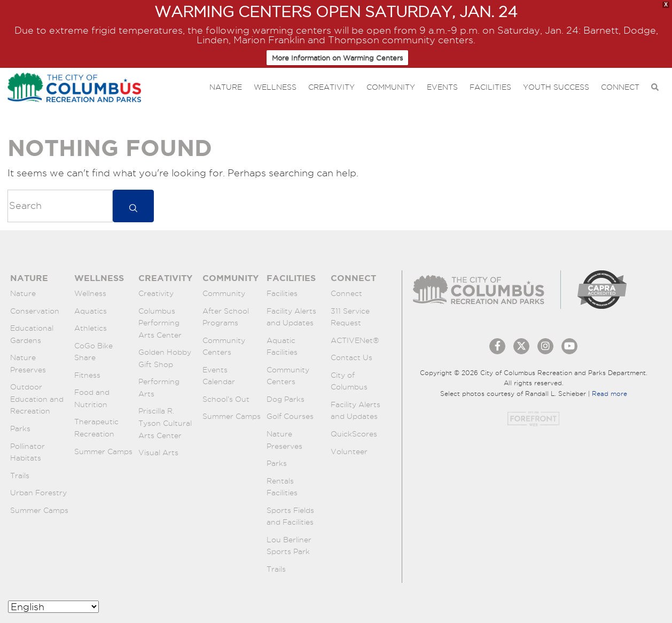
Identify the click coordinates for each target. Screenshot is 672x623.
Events (442, 87)
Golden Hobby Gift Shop (165, 358)
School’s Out (226, 399)
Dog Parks (286, 399)
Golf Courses (290, 416)
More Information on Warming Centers (337, 58)
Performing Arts (159, 388)
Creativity (331, 87)
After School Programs (226, 317)
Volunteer (349, 451)
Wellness (275, 87)
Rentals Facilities (282, 487)
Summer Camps (39, 510)
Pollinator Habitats (28, 452)
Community (391, 87)
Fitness (87, 375)
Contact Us (351, 357)
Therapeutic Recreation (96, 428)
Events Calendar (219, 376)
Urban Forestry (38, 493)
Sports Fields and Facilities (290, 516)
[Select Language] (53, 607)
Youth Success (556, 87)
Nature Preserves (28, 364)
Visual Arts (158, 453)
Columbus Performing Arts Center (160, 323)
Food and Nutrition (92, 398)
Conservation (35, 311)
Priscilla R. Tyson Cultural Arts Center (165, 423)
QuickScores (354, 434)
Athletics (91, 328)
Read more (610, 394)
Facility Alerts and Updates (291, 317)
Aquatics (91, 311)
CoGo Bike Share (93, 352)
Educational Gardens (32, 334)
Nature (226, 87)
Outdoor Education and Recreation (37, 399)
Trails (20, 476)
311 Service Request (350, 317)
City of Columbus (349, 381)
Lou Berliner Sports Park (289, 546)
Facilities (490, 87)
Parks (20, 429)
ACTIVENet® (355, 340)
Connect (620, 87)
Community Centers (224, 346)
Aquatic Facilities (282, 346)
